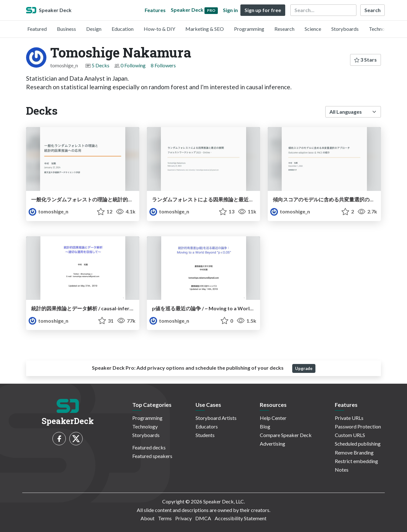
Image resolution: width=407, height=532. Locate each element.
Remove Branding (354, 452)
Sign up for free (263, 10)
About (148, 518)
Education (123, 29)
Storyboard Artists (216, 418)
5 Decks (100, 65)
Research (284, 29)
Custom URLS (350, 435)
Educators (207, 426)
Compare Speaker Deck (286, 435)
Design (94, 29)
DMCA (203, 518)
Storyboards (345, 29)
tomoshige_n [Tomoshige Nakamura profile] (48, 211)
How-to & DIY (159, 29)
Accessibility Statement (241, 518)
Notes (342, 470)
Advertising (272, 444)
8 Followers (163, 65)
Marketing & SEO (205, 29)
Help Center (273, 418)
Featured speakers (152, 456)
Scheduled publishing (358, 444)
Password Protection (358, 426)
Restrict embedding (356, 461)
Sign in (230, 10)
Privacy (183, 518)
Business (66, 29)
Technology (382, 29)
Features (155, 10)
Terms (165, 518)
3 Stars (366, 60)
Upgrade (304, 368)
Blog (265, 426)
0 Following (133, 65)
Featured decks (149, 447)
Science (313, 29)
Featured (37, 29)
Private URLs (349, 418)
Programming (249, 29)
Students (205, 435)
